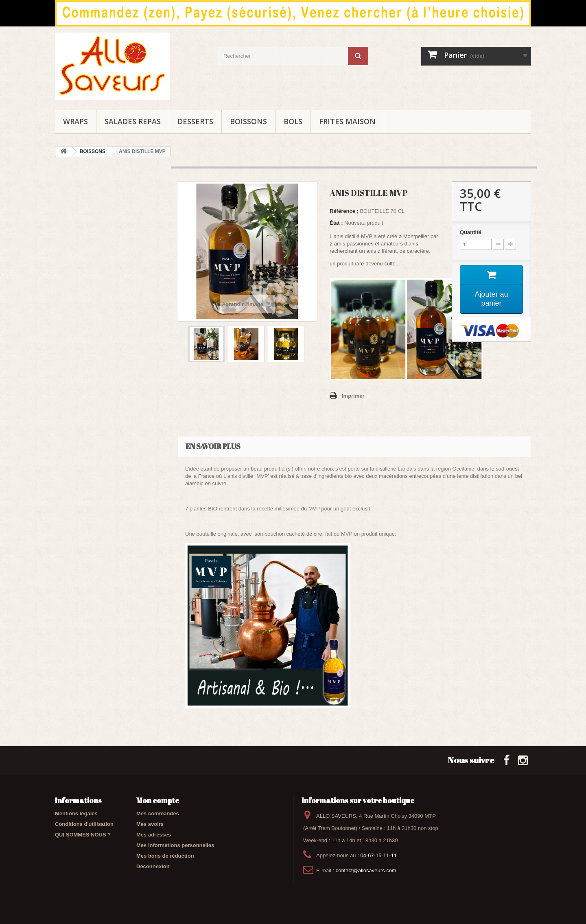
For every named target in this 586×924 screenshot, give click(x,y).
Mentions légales (76, 813)
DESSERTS (195, 121)
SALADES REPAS (133, 121)
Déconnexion (153, 866)
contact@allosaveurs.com (366, 870)
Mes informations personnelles (175, 845)
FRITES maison (347, 121)
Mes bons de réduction (165, 856)
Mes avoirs (150, 824)
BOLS (293, 121)
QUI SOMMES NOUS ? (83, 835)
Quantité (471, 232)
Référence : (344, 211)
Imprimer (353, 396)
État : (336, 223)
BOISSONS (248, 121)
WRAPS (75, 121)
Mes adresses (154, 835)
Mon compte (158, 800)
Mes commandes (158, 813)
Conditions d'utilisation (84, 824)
